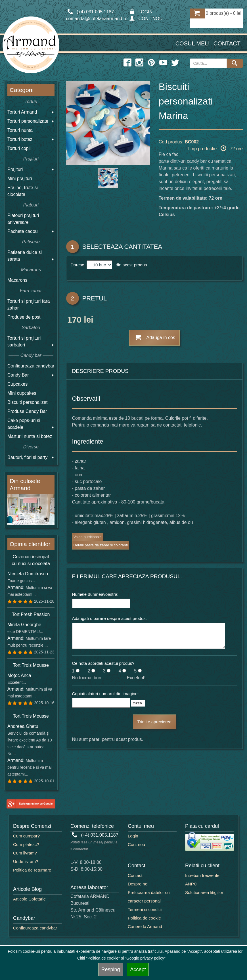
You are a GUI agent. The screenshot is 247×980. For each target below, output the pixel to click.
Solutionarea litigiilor (204, 892)
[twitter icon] (175, 63)
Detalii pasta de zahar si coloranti (101, 545)
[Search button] (235, 63)
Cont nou (136, 844)
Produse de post (24, 317)
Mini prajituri (20, 178)
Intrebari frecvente (202, 875)
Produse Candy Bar (27, 411)
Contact (227, 43)
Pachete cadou (23, 231)
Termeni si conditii (145, 909)
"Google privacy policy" (145, 958)
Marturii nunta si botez (30, 436)
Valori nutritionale (88, 537)
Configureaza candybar (31, 366)
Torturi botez (20, 139)
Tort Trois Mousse (31, 665)
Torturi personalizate (28, 121)
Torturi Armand (22, 112)
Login (133, 836)
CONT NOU (146, 19)
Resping (111, 969)
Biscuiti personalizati (28, 402)
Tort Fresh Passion (31, 614)
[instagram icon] (139, 63)
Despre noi (138, 884)
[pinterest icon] (151, 63)
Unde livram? (26, 861)
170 (74, 321)
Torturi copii (19, 148)
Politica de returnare (32, 870)
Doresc (78, 265)
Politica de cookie (144, 918)
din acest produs (130, 265)
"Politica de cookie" (103, 958)
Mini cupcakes (22, 393)
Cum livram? (25, 853)
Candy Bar (18, 375)
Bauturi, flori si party (27, 457)
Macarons (17, 280)
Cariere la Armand (145, 926)
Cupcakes (17, 384)
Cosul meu (192, 43)
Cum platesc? (26, 844)
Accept (138, 969)
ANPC (191, 884)
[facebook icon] (127, 63)
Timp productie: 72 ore (215, 148)
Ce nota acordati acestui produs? (103, 663)
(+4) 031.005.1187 (95, 835)
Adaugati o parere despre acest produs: (110, 618)
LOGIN (141, 12)
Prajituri (15, 169)
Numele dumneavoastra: (95, 594)
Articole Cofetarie (29, 899)
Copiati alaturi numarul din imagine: (105, 694)
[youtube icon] (163, 63)
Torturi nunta (20, 130)
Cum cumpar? (26, 836)
